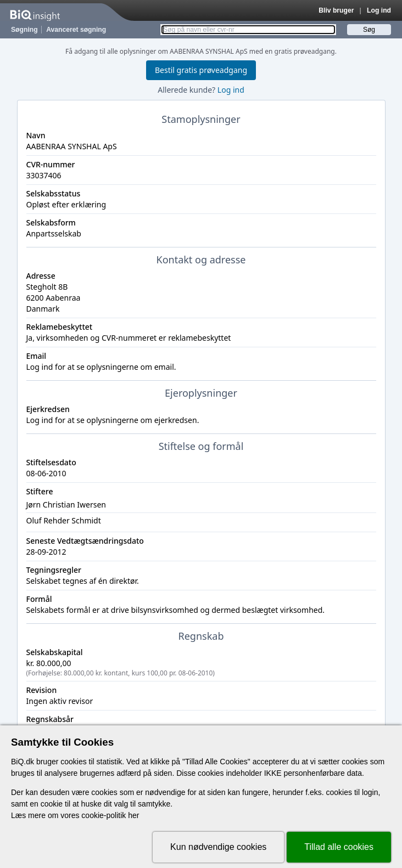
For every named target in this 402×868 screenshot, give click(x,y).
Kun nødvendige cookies (218, 847)
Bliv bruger (336, 10)
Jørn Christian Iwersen (66, 505)
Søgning (24, 30)
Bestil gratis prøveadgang (201, 70)
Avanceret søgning (76, 30)
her (133, 815)
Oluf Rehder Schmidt (64, 520)
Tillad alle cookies (339, 847)
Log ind (379, 10)
